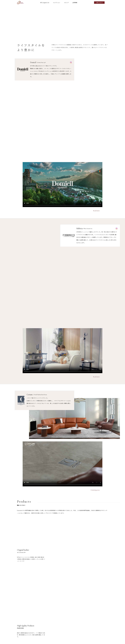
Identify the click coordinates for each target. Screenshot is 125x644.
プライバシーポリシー (96, 641)
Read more (96, 122)
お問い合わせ (99, 3)
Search (107, 3)
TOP (60, 635)
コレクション (57, 3)
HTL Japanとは (45, 3)
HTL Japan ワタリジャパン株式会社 (20, 3)
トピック (66, 3)
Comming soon (95, 312)
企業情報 (75, 3)
